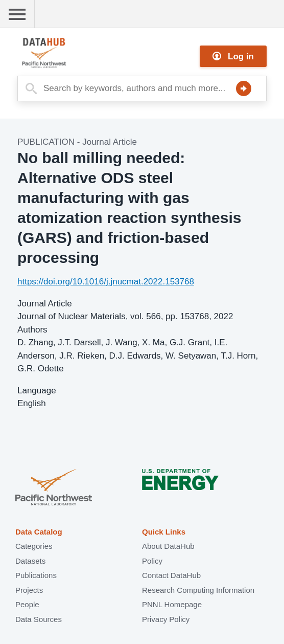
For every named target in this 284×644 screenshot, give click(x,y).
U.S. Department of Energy (180, 488)
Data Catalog (39, 532)
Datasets (30, 561)
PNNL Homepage (172, 604)
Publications (36, 575)
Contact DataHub (171, 575)
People (27, 604)
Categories (34, 546)
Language (37, 391)
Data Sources (39, 619)
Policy (152, 561)
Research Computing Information (198, 590)
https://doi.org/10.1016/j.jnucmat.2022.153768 (106, 282)
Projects (29, 590)
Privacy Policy (166, 619)
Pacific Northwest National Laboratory (54, 488)
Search (244, 88)
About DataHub (168, 546)
